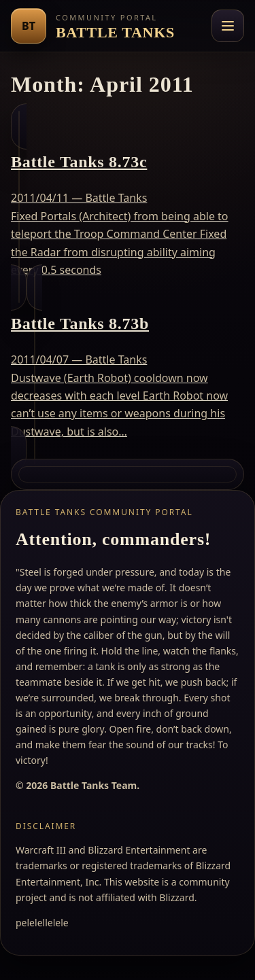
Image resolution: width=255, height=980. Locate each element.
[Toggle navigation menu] (228, 26)
